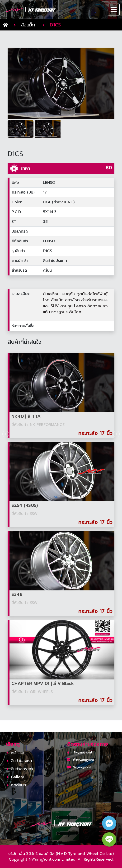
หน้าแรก (18, 753)
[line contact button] (109, 839)
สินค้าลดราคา (22, 769)
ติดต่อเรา (19, 785)
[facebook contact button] (109, 823)
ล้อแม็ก (28, 25)
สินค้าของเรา (21, 761)
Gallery (17, 777)
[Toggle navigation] (114, 10)
